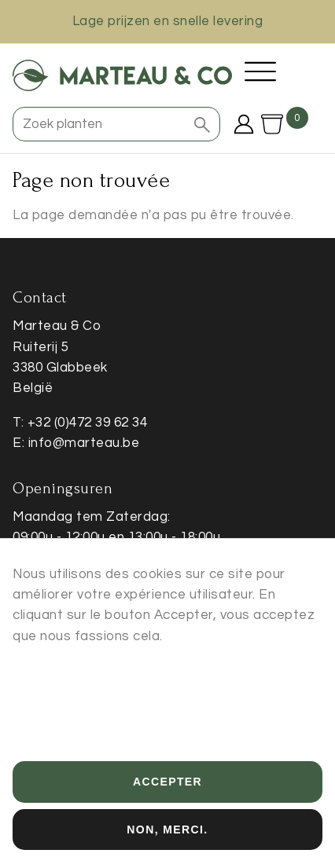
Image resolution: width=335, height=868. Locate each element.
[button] (202, 124)
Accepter (167, 797)
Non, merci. (167, 844)
